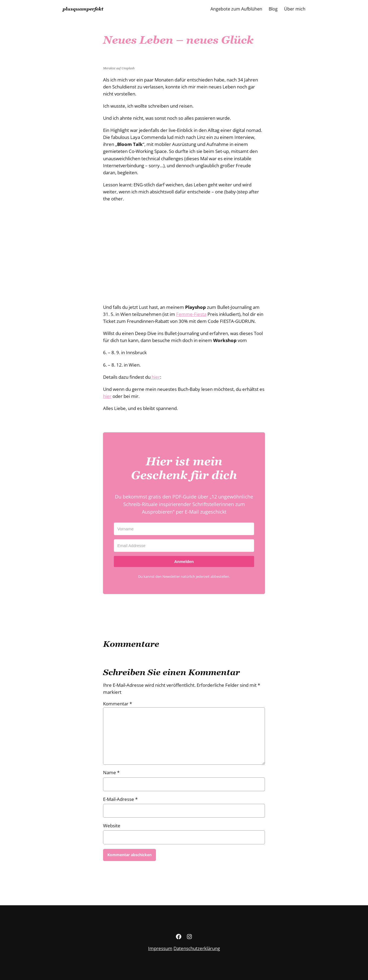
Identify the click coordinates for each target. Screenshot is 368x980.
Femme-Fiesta (191, 314)
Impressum (160, 948)
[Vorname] (184, 529)
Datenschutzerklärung (197, 948)
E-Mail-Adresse (120, 799)
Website (112, 826)
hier (155, 377)
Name (111, 772)
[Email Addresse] (184, 546)
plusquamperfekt (83, 9)
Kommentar (117, 704)
